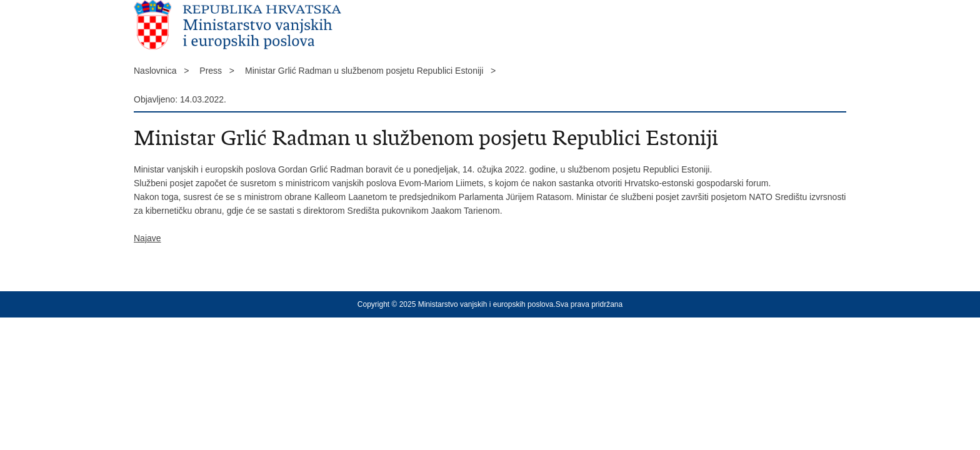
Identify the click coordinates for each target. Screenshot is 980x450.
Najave (147, 238)
